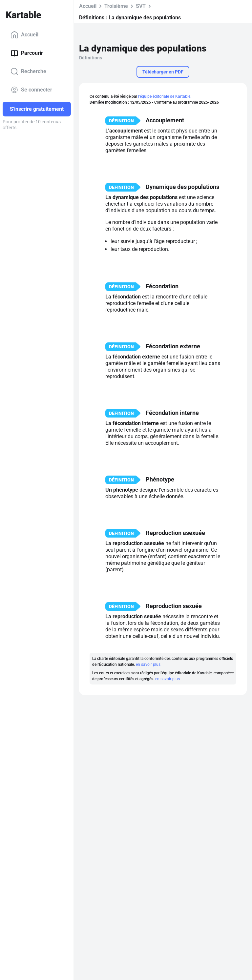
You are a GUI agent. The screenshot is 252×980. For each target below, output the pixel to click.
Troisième (116, 6)
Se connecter (31, 90)
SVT (141, 6)
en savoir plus (148, 664)
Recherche (28, 71)
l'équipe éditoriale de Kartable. (165, 96)
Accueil (24, 35)
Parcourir (27, 53)
